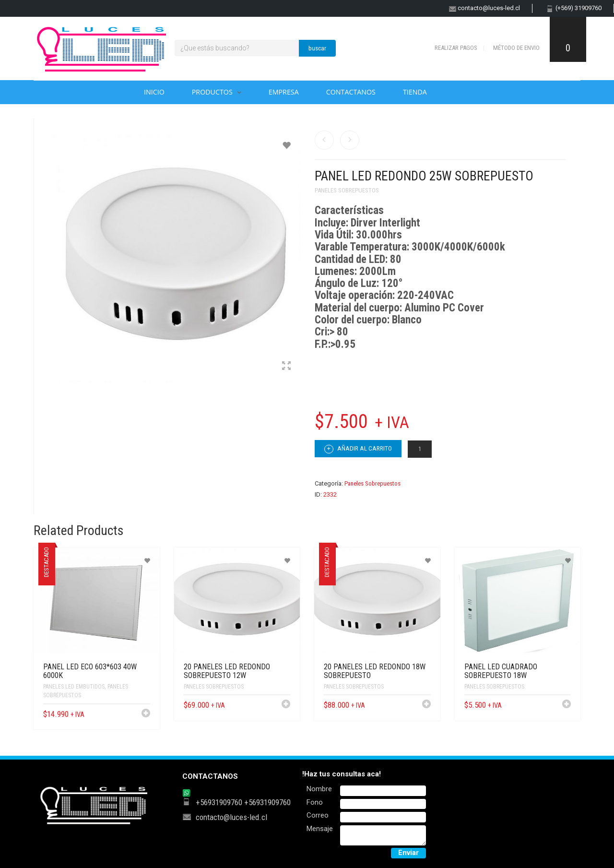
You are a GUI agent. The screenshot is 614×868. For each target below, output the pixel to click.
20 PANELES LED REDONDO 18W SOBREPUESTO (375, 671)
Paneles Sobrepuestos (347, 190)
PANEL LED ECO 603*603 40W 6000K (90, 671)
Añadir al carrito (358, 449)
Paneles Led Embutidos (74, 687)
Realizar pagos (456, 48)
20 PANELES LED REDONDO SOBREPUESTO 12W (227, 671)
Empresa (284, 92)
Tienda (415, 92)
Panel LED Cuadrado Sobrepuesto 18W (501, 671)
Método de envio (516, 48)
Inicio (154, 92)
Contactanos (351, 92)
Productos (212, 92)
